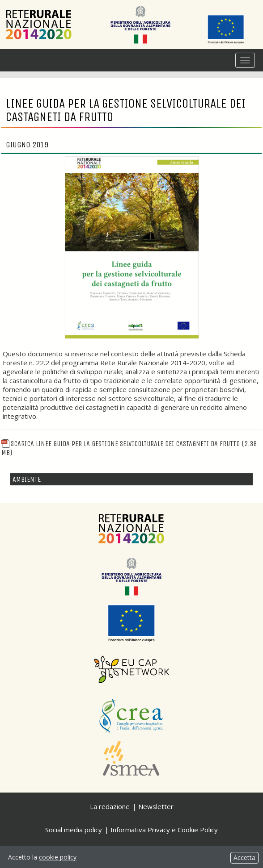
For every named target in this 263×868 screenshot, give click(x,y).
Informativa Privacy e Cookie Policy (164, 830)
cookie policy (58, 857)
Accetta (244, 858)
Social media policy (74, 830)
